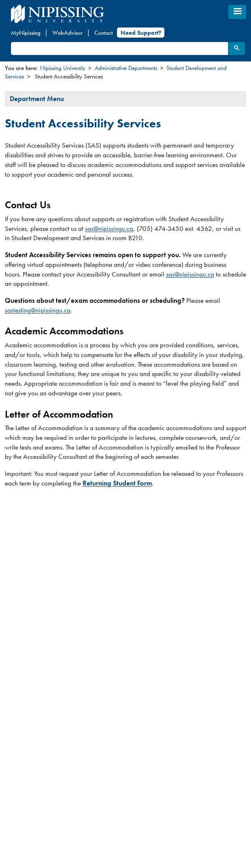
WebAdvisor (67, 33)
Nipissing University (63, 68)
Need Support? (141, 33)
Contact (104, 33)
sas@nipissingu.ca (109, 228)
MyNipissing (26, 33)
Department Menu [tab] (37, 99)
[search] (119, 49)
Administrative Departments (126, 68)
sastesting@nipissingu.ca (38, 310)
